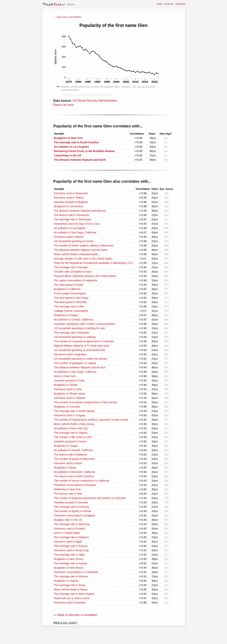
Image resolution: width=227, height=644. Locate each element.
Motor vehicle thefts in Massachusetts (76, 254)
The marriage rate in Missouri (71, 576)
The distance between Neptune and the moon (81, 250)
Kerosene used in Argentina (70, 354)
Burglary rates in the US (68, 520)
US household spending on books (74, 241)
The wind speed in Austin (69, 285)
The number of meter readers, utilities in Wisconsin (84, 246)
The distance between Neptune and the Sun (80, 367)
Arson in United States (67, 533)
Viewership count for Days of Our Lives (77, 224)
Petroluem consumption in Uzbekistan (76, 572)
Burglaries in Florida (66, 385)
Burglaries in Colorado (67, 407)
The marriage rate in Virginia (71, 433)
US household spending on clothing (75, 337)
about (160, 4)
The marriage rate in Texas (70, 585)
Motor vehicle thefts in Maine (71, 589)
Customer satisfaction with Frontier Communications (85, 324)
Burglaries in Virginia (66, 581)
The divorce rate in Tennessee (72, 215)
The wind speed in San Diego (71, 298)
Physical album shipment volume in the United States (85, 276)
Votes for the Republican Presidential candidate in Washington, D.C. (94, 263)
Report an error (64, 105)
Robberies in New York (67, 489)
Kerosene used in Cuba (68, 389)
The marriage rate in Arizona (71, 546)
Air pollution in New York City (71, 428)
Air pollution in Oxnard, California (73, 320)
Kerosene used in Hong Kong (71, 550)
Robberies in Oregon (66, 315)
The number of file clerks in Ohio (73, 437)
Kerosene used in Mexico (69, 237)
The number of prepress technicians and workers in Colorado (90, 498)
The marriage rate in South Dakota (74, 411)
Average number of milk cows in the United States (83, 259)
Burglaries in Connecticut (69, 206)
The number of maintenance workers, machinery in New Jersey (91, 420)
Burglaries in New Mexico (69, 568)
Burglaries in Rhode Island (69, 394)
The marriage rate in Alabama (71, 537)
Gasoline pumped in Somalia (71, 502)
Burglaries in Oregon (66, 446)
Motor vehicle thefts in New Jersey (74, 424)
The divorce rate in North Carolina (74, 476)
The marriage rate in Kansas (71, 563)
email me (169, 4)
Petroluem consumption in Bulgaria (74, 515)
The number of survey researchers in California (82, 481)
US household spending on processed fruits (80, 350)
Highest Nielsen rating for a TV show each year (82, 346)
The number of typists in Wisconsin (74, 459)
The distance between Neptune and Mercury (80, 211)
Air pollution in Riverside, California (74, 472)
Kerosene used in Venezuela (71, 193)
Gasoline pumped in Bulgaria (71, 202)
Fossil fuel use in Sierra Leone (72, 598)
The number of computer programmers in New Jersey (85, 402)
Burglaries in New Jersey (69, 559)
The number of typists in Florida (72, 511)
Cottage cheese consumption (71, 311)
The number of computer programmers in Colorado (84, 341)
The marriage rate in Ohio (69, 306)
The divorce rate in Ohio (68, 494)
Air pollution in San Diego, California (75, 232)
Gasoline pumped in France (70, 441)
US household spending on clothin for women (81, 359)
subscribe (180, 4)
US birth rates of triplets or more (73, 272)
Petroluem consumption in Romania (75, 485)
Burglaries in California (67, 289)
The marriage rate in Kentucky (72, 507)
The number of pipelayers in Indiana (75, 363)
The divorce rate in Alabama (70, 455)
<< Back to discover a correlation (75, 615)
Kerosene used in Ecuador (70, 529)
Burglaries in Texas (65, 468)
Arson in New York (65, 376)
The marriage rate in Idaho (70, 555)
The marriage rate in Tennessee (73, 219)
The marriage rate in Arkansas (72, 333)
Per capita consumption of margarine (76, 280)
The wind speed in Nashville (70, 302)
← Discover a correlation (67, 17)
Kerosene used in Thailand (70, 398)
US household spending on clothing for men (80, 328)
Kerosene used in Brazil (68, 463)
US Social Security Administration (95, 101)
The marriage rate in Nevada (71, 267)
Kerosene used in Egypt (68, 542)
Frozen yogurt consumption (70, 293)
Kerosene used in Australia (70, 603)
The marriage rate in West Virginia (74, 594)
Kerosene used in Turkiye (69, 198)
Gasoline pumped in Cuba (69, 380)
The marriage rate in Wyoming (72, 524)
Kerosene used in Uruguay (70, 415)
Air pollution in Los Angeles (70, 228)
